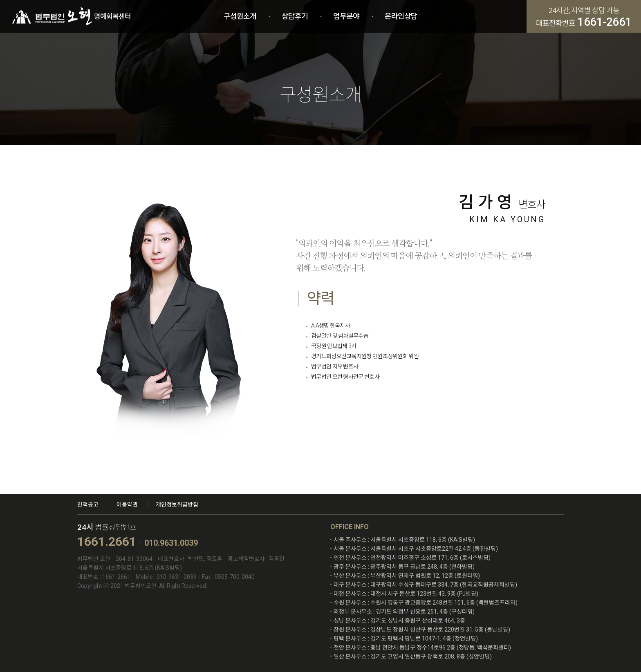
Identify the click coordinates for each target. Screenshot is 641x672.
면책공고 (88, 505)
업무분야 (346, 16)
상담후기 (295, 16)
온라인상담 (401, 16)
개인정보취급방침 (177, 505)
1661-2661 (604, 22)
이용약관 (127, 505)
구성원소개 (240, 16)
